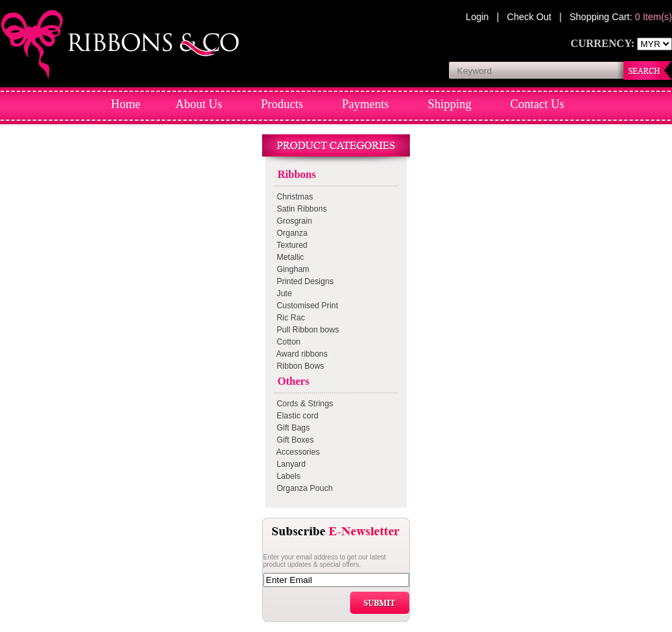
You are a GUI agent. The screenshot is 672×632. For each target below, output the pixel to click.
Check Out (530, 17)
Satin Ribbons (299, 209)
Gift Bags (291, 428)
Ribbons (294, 174)
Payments (366, 104)
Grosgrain (292, 221)
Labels (286, 476)
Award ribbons (300, 354)
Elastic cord (295, 416)
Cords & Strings (303, 404)
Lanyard (289, 464)
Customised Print (305, 306)
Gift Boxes (293, 440)
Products (282, 104)
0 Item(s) (654, 17)
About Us (199, 104)
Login (478, 17)
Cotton (286, 342)
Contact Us (537, 104)
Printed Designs (303, 281)
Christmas (293, 197)
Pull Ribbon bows (305, 330)
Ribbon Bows (298, 366)
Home (126, 104)
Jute (282, 294)
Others (291, 381)
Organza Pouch (302, 488)
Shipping (450, 104)
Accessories (296, 452)
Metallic (288, 257)
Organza (290, 233)
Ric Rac (289, 318)
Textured (290, 245)
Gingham (291, 269)
